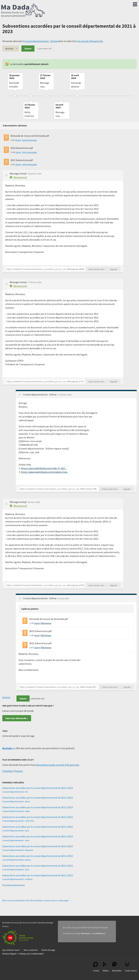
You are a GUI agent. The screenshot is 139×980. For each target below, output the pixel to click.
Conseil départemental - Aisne (16, 801)
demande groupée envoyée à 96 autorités (58, 765)
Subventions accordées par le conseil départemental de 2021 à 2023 (38, 788)
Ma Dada (23, 10)
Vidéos (106, 967)
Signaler (114, 269)
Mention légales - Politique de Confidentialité (23, 954)
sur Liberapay (84, 933)
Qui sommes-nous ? (11, 950)
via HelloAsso (99, 933)
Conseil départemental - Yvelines (17, 879)
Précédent (8, 771)
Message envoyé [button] (18, 173)
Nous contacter (31, 950)
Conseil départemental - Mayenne (18, 850)
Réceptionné (20, 177)
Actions (9, 48)
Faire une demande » (17, 718)
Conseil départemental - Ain (15, 792)
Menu (135, 4)
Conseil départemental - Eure (16, 831)
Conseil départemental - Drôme (41, 41)
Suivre (28, 48)
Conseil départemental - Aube (16, 811)
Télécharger (46, 623)
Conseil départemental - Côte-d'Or (18, 821)
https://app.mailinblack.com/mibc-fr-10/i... (44, 468)
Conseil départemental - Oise (16, 869)
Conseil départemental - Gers (16, 840)
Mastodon (117, 967)
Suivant (19, 771)
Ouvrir (18, 140)
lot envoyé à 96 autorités (90, 41)
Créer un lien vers (96, 269)
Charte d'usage (48, 950)
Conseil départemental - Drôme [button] (40, 394)
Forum (96, 967)
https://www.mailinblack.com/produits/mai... (44, 472)
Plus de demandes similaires (14, 885)
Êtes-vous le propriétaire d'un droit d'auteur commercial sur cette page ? (36, 900)
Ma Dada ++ (9, 748)
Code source (131, 967)
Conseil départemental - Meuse (17, 860)
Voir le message (29, 140)
